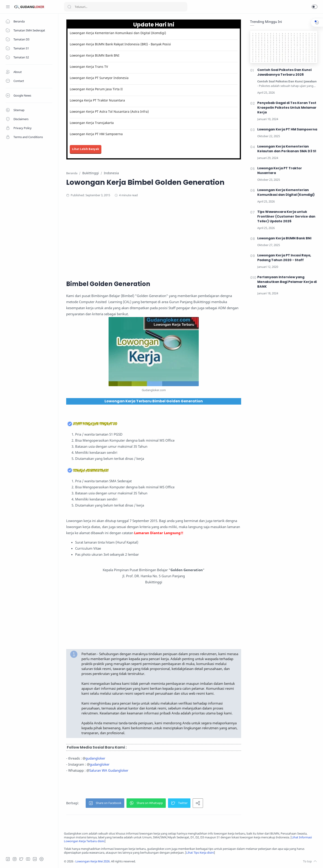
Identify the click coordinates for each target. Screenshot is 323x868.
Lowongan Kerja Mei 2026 (93, 861)
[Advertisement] (154, 238)
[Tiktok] (41, 859)
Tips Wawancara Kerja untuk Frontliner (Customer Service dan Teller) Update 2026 (286, 216)
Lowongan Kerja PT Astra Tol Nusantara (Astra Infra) (109, 111)
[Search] (126, 7)
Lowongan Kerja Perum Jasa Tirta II (96, 89)
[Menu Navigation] (8, 7)
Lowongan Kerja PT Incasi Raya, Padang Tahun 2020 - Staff (284, 258)
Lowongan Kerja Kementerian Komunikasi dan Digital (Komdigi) (118, 33)
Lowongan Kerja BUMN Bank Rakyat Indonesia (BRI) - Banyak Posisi (120, 44)
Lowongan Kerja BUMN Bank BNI (95, 55)
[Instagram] (15, 859)
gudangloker (95, 758)
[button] (314, 7)
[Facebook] (8, 859)
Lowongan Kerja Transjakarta (92, 123)
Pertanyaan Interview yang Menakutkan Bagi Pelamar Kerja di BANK (287, 282)
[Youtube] (28, 859)
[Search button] (69, 7)
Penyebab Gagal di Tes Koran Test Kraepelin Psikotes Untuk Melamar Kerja (287, 108)
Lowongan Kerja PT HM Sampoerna (96, 134)
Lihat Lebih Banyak (86, 149)
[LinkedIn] (35, 859)
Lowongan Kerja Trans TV (89, 67)
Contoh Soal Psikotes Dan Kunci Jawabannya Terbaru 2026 (284, 72)
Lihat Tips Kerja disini (200, 853)
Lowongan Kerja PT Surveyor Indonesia (99, 78)
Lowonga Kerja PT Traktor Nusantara (97, 100)
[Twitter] (21, 859)
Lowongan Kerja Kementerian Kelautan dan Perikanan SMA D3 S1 (287, 149)
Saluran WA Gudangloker (109, 770)
